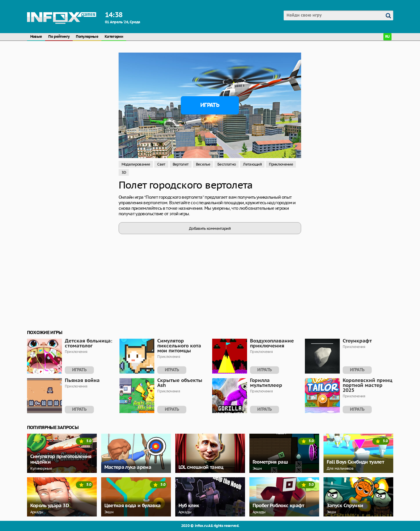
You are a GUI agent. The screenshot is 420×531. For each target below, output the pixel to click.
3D (124, 172)
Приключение (281, 164)
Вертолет (181, 164)
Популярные (87, 37)
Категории (114, 37)
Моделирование (136, 164)
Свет (161, 164)
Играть (210, 105)
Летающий (252, 164)
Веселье (203, 164)
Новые (36, 37)
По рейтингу (59, 37)
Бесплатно (227, 164)
